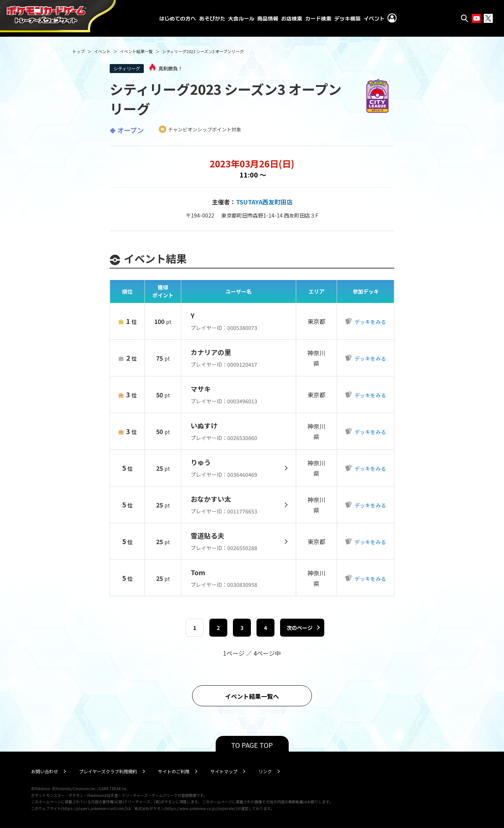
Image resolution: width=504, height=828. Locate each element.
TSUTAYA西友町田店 (264, 202)
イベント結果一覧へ (252, 696)
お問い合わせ (45, 771)
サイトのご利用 (174, 771)
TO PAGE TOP (252, 745)
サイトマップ (224, 771)
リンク (265, 771)
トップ (78, 51)
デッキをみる (370, 322)
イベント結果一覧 (136, 51)
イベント (102, 51)
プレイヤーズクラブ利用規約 (108, 771)
